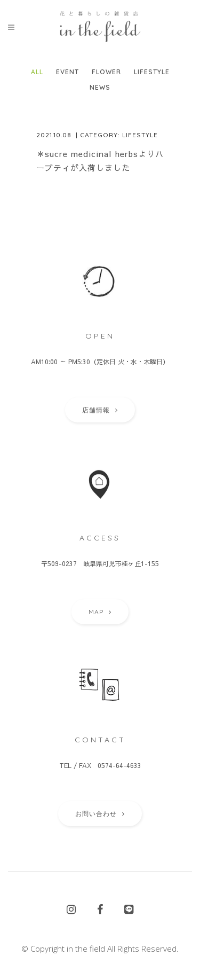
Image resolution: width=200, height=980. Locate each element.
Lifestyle (140, 135)
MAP (100, 612)
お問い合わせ (100, 814)
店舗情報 (100, 410)
